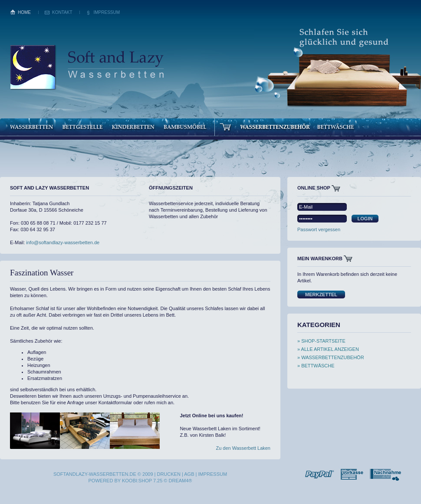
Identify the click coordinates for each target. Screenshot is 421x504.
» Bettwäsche (316, 366)
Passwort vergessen (319, 229)
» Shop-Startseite (321, 341)
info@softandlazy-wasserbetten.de (63, 242)
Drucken (168, 474)
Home (24, 12)
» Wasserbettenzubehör (331, 357)
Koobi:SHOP (137, 481)
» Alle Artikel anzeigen (328, 349)
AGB (189, 474)
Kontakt (62, 12)
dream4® (181, 481)
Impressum (107, 12)
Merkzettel (321, 295)
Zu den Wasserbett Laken (243, 448)
